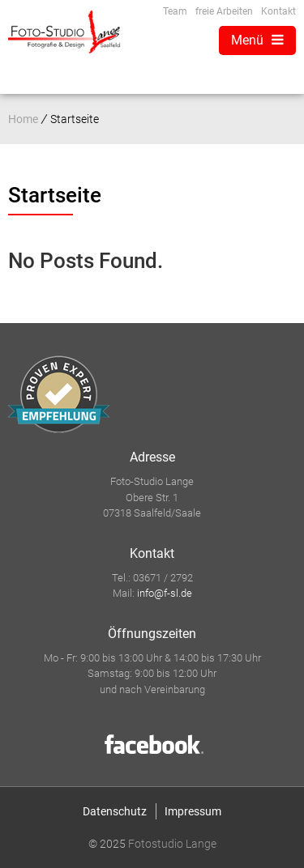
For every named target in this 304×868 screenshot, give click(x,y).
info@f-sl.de (165, 593)
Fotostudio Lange (172, 844)
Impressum (193, 811)
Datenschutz (115, 811)
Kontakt (278, 11)
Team (175, 11)
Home (23, 119)
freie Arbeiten (224, 11)
